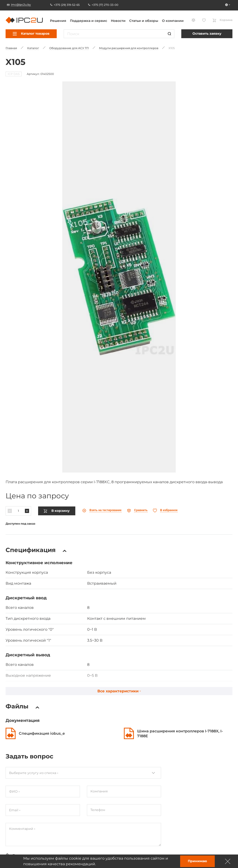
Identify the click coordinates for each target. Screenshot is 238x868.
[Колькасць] (18, 479)
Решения (58, 21)
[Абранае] (165, 478)
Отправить (21, 836)
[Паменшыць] (10, 479)
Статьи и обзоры (144, 21)
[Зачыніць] (228, 861)
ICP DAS (14, 74)
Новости (118, 21)
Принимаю (197, 861)
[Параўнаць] (137, 478)
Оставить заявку (207, 34)
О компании (173, 21)
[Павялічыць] (27, 479)
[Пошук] (169, 34)
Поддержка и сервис (89, 21)
